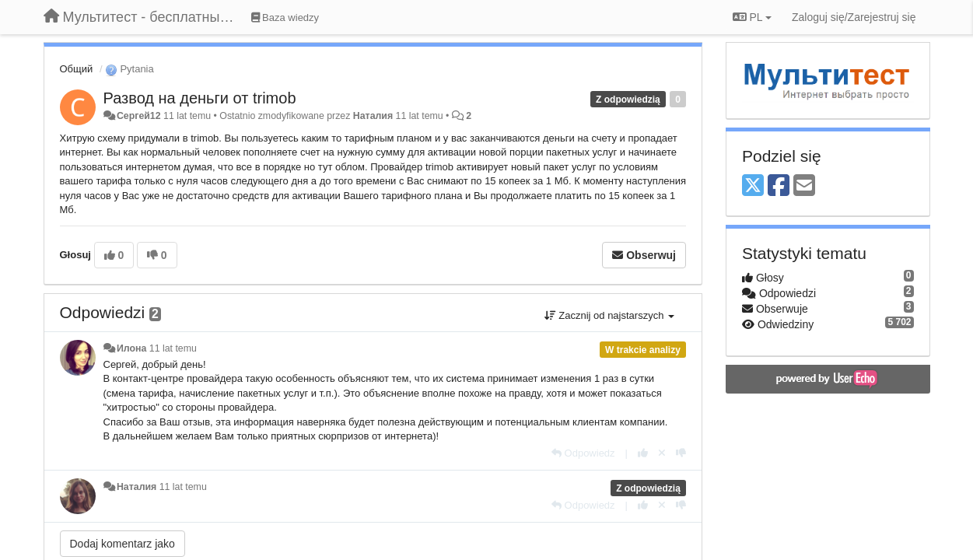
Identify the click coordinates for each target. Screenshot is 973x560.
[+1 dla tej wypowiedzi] (643, 453)
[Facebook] (779, 186)
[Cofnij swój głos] (662, 453)
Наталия (374, 116)
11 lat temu (173, 348)
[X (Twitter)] (753, 186)
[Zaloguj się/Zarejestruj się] (854, 17)
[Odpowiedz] (583, 453)
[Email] (804, 186)
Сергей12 (139, 116)
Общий (77, 69)
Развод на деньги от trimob (200, 98)
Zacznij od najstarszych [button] (609, 315)
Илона (131, 348)
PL (752, 17)
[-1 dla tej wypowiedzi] (681, 453)
